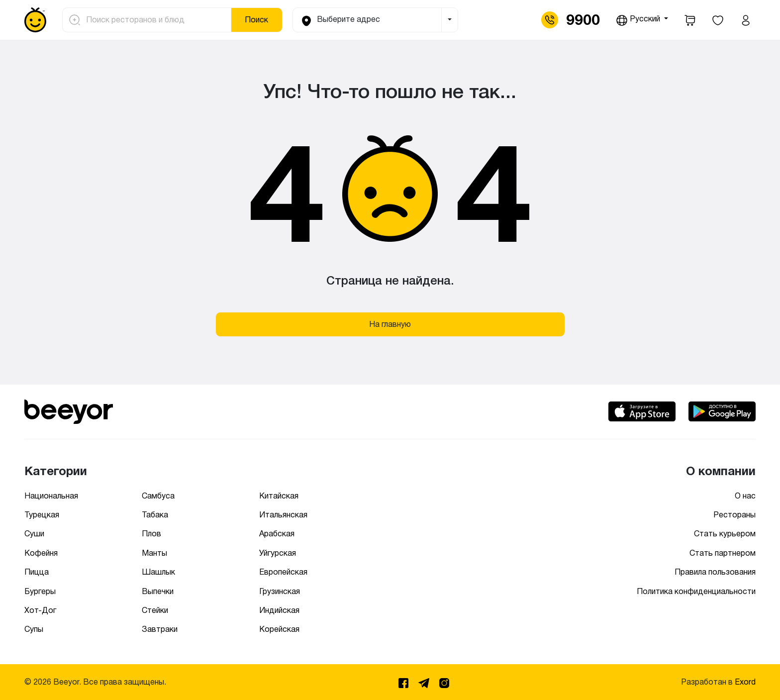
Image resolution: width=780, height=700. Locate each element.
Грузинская (280, 591)
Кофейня (41, 553)
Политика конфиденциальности (696, 591)
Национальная (51, 496)
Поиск (256, 20)
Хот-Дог (40, 610)
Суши (34, 534)
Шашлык (158, 572)
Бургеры (40, 591)
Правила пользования (715, 572)
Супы (34, 629)
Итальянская (283, 515)
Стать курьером (725, 534)
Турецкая (42, 515)
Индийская (279, 610)
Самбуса (158, 496)
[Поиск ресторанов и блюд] (156, 20)
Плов (151, 534)
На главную (390, 324)
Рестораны (734, 515)
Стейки (155, 610)
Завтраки (160, 629)
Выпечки (158, 591)
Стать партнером (723, 553)
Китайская (279, 496)
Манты (154, 553)
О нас (745, 496)
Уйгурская (278, 553)
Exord (745, 682)
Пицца (37, 572)
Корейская (279, 629)
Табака (155, 515)
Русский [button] (639, 20)
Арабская (277, 534)
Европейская (283, 572)
